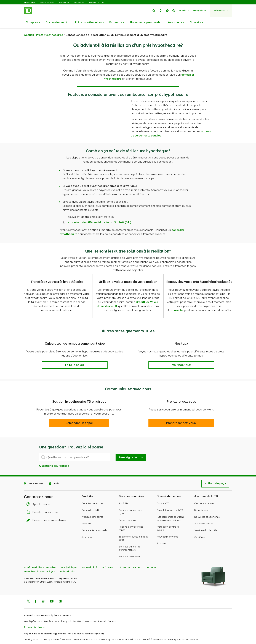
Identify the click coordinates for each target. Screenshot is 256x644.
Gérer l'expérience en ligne (39, 563)
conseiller (177, 301)
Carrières (199, 528)
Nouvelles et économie (207, 508)
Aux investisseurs (204, 515)
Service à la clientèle (206, 521)
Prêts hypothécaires (90, 23)
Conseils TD (163, 494)
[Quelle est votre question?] (75, 448)
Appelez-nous (39, 495)
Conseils (196, 23)
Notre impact (201, 501)
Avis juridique (69, 559)
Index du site (68, 563)
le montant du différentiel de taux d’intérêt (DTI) (99, 214)
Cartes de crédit (58, 23)
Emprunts (117, 23)
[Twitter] (28, 593)
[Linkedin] (60, 593)
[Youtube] (52, 593)
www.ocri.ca (32, 637)
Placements (79, 2)
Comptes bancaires (92, 494)
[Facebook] (36, 593)
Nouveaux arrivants (167, 528)
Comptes (33, 23)
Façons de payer (128, 511)
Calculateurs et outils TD (170, 501)
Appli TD (123, 494)
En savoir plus (33, 619)
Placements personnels (146, 23)
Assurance (176, 23)
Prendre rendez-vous (43, 503)
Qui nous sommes (204, 494)
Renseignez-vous (131, 449)
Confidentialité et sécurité (40, 559)
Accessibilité (89, 559)
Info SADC (108, 559)
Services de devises (130, 548)
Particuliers (30, 2)
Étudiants (162, 535)
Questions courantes (54, 457)
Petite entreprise (47, 2)
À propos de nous (130, 559)
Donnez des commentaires (47, 511)
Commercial (64, 2)
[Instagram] (43, 593)
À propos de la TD (96, 2)
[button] (154, 11)
